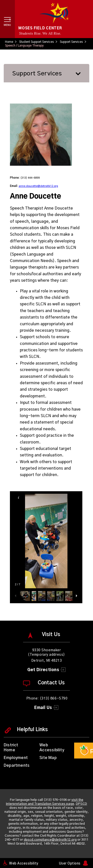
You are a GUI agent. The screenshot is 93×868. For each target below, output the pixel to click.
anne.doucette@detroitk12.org (38, 186)
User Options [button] (70, 864)
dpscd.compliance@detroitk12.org (50, 840)
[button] (7, 19)
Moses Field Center (40, 28)
